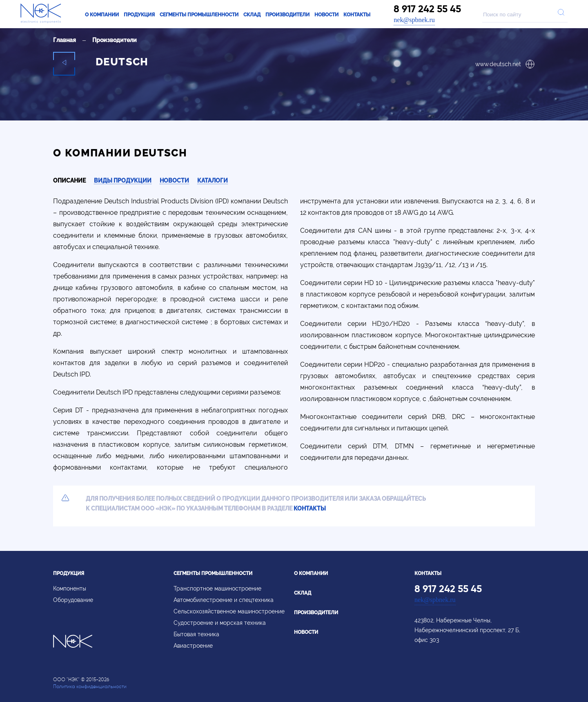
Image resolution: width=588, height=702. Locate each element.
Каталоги (213, 181)
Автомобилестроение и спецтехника (224, 600)
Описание (69, 181)
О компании (102, 15)
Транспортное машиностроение (217, 588)
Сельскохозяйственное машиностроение (229, 611)
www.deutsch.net (505, 64)
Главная (65, 40)
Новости (326, 15)
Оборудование (73, 600)
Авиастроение (193, 646)
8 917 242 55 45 (427, 9)
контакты (310, 508)
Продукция (139, 15)
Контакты (357, 15)
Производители (287, 15)
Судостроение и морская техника (220, 623)
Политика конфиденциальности (90, 686)
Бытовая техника (196, 634)
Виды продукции (123, 181)
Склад (252, 15)
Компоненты (70, 588)
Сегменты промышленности (199, 15)
